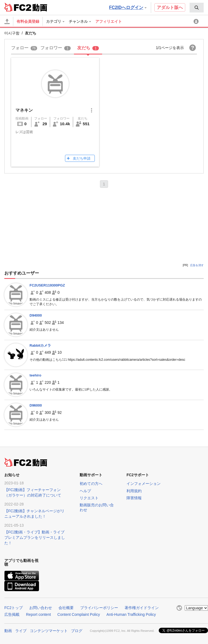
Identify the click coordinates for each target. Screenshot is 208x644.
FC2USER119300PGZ (47, 285)
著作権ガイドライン (142, 608)
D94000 (36, 315)
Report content (38, 614)
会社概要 (66, 608)
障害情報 (134, 498)
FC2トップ (14, 608)
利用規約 (134, 491)
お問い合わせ (41, 608)
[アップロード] (7, 21)
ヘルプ (85, 491)
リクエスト (89, 498)
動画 (8, 631)
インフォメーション (144, 484)
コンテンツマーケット (49, 631)
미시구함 (12, 33)
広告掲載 (12, 614)
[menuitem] (197, 8)
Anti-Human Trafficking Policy (131, 614)
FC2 (18, 7)
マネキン (24, 110)
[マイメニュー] (197, 21)
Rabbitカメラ (40, 345)
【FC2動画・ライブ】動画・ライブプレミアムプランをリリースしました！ (35, 537)
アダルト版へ (170, 7)
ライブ (21, 631)
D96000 (36, 405)
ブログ (77, 631)
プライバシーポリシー (99, 608)
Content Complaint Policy (79, 614)
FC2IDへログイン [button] (128, 7)
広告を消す (197, 265)
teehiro (35, 375)
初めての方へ (91, 484)
